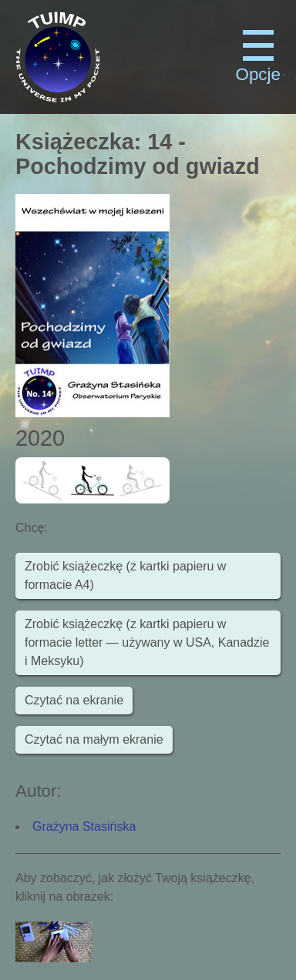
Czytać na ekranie (74, 700)
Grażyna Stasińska (84, 826)
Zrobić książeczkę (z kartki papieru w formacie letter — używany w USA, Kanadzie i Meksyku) (147, 642)
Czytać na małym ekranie (94, 739)
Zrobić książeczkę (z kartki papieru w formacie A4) (125, 575)
